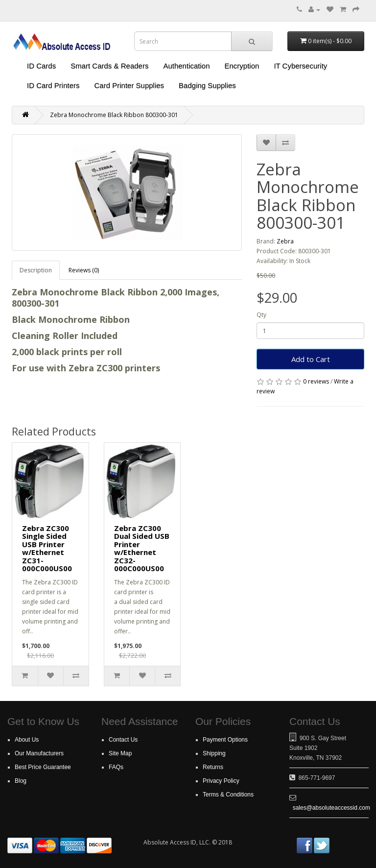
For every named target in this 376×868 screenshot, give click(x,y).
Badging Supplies (207, 85)
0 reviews (316, 381)
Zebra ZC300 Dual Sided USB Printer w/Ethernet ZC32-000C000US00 (142, 548)
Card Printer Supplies (129, 85)
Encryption (242, 66)
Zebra (285, 241)
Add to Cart (311, 359)
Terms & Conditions (228, 795)
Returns (213, 767)
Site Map (120, 753)
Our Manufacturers (39, 753)
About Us (27, 740)
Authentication (186, 66)
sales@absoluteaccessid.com (331, 808)
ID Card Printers (53, 85)
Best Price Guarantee (43, 767)
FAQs (116, 767)
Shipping (214, 753)
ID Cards (41, 66)
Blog (21, 781)
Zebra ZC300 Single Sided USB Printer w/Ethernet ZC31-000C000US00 (47, 548)
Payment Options (225, 740)
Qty (261, 315)
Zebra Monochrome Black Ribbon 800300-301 (114, 115)
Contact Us (123, 740)
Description (36, 270)
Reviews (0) (84, 270)
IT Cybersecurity (300, 66)
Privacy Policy (221, 781)
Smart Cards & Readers (109, 66)
